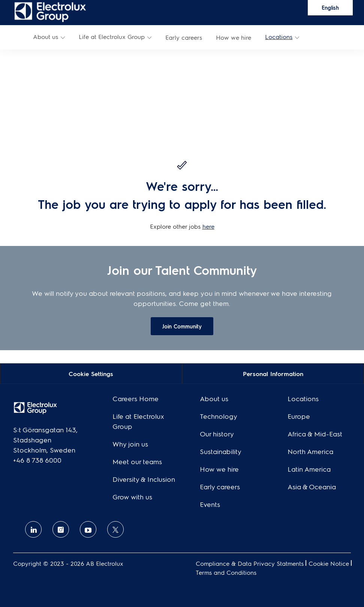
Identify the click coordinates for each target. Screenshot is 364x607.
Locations (279, 37)
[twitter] (115, 529)
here (208, 226)
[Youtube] (88, 529)
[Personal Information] (273, 373)
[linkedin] (33, 529)
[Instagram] (61, 529)
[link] (50, 11)
